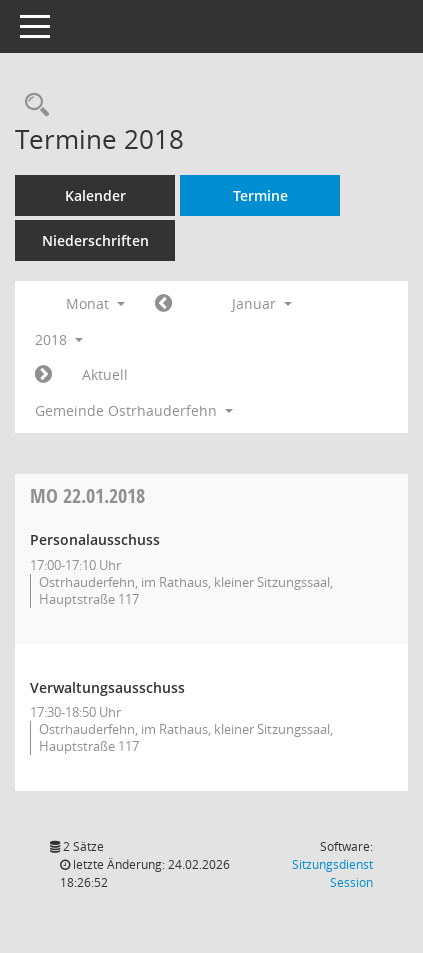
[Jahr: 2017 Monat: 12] (163, 304)
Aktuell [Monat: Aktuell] (105, 374)
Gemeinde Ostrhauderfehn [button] (134, 410)
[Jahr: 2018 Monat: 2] (43, 375)
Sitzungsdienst (332, 873)
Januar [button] (262, 303)
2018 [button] (59, 339)
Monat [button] (95, 303)
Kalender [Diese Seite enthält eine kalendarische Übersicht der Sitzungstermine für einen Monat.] (95, 195)
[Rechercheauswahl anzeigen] (32, 105)
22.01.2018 (87, 495)
